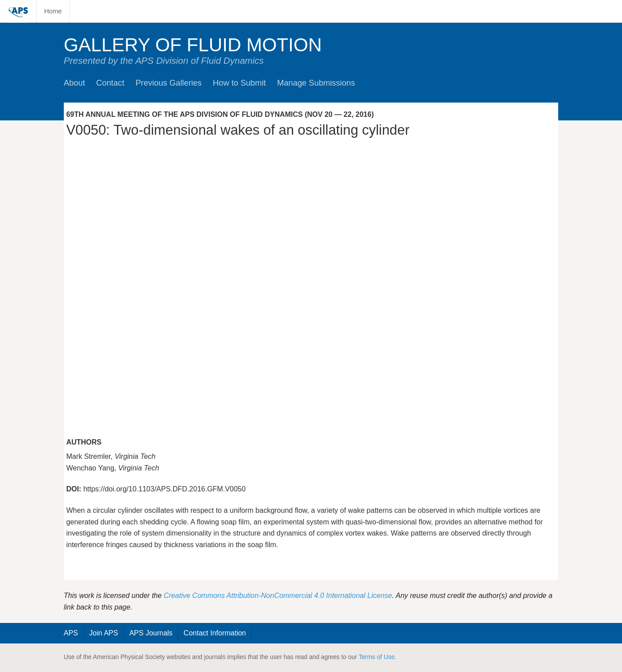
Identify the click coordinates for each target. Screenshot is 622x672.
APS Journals (151, 633)
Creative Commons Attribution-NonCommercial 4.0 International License (278, 596)
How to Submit (239, 83)
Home (53, 11)
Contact (110, 83)
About (75, 83)
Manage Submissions (316, 83)
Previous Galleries (169, 83)
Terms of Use (377, 657)
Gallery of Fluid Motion (193, 45)
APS (71, 633)
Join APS (104, 633)
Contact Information (215, 633)
